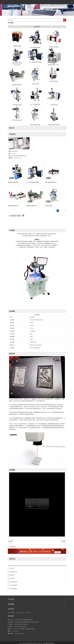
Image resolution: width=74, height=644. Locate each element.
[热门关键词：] (65, 20)
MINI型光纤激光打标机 (54, 125)
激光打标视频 (13, 585)
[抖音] (30, 613)
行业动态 (12, 568)
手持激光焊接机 (17, 46)
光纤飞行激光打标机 (35, 104)
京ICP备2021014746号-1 (49, 643)
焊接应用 (12, 575)
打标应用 (12, 578)
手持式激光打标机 (17, 105)
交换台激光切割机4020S (51, 182)
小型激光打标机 (54, 105)
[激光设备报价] (37, 551)
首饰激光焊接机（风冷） (54, 65)
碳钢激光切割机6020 (13, 206)
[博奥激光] (12, 613)
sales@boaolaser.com (17, 158)
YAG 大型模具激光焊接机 (35, 62)
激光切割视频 (13, 582)
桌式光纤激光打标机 (35, 125)
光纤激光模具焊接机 (35, 47)
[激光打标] (36, 20)
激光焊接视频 (13, 589)
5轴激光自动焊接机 (54, 47)
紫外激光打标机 (54, 81)
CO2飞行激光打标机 (17, 120)
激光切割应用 (13, 572)
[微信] (21, 613)
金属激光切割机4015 (17, 85)
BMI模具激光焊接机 (13, 182)
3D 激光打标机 (35, 84)
